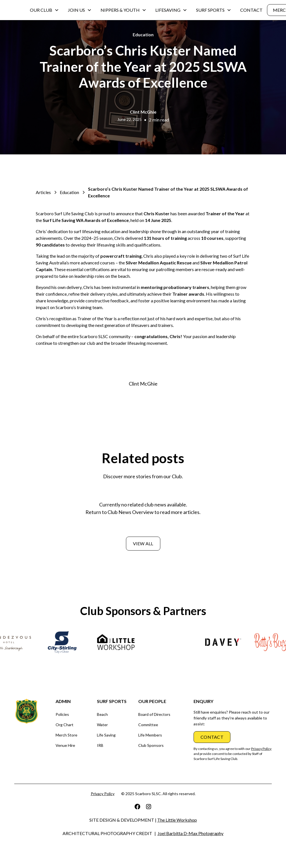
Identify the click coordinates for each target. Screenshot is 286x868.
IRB (100, 745)
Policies (62, 714)
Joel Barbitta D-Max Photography (190, 833)
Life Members (150, 735)
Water (102, 725)
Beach (102, 714)
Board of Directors (154, 714)
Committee (148, 725)
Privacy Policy (103, 794)
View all (143, 543)
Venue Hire (65, 745)
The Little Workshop (177, 820)
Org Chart (65, 725)
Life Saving (106, 735)
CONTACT (251, 10)
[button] (44, 10)
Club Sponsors (151, 745)
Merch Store (66, 735)
